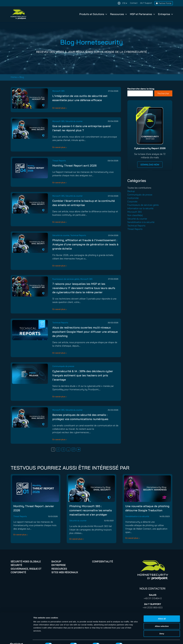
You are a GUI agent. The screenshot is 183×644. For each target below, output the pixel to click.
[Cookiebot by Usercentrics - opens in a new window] (16, 639)
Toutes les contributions (139, 188)
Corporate (132, 201)
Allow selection (162, 620)
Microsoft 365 (58, 91)
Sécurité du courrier (74, 121)
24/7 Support (146, 3)
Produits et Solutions (93, 14)
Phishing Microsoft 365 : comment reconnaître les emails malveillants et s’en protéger (91, 510)
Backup (131, 191)
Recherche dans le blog (141, 89)
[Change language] (122, 3)
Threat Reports (59, 161)
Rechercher (163, 93)
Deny (162, 628)
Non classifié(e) (135, 215)
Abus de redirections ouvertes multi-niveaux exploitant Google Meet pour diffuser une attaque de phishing (85, 332)
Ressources (119, 14)
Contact (134, 3)
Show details (133, 639)
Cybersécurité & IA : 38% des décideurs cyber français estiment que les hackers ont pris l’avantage (83, 375)
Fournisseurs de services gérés (66, 279)
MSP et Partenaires (142, 14)
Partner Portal (165, 3)
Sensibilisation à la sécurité (141, 222)
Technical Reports (78, 235)
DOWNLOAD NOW (150, 165)
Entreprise (165, 14)
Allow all (162, 613)
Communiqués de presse (63, 366)
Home (14, 77)
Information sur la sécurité (140, 208)
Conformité (133, 198)
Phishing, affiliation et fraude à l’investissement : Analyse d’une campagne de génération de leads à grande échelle (85, 244)
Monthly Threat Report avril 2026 (74, 166)
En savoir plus (59, 108)
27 (74, 449)
